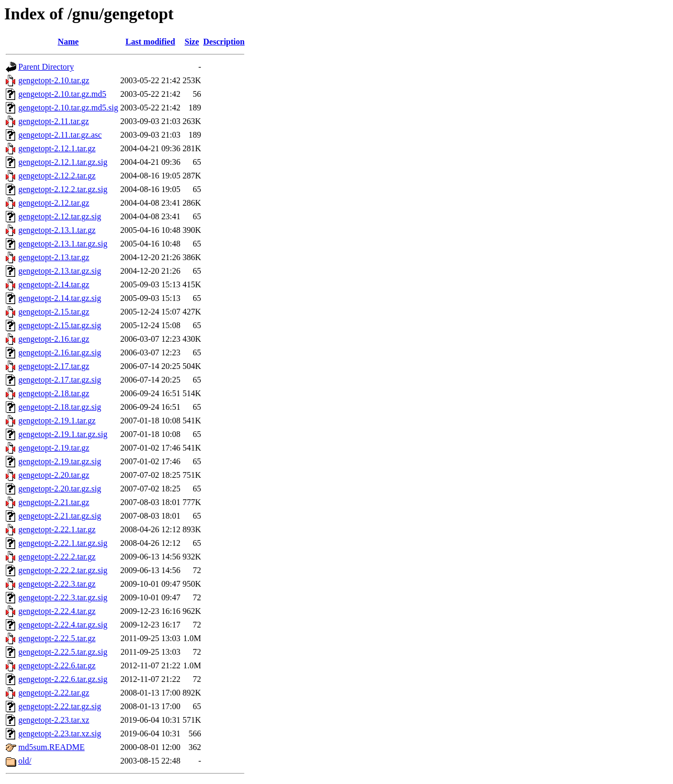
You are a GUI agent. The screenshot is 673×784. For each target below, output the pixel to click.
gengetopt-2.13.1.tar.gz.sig (63, 244)
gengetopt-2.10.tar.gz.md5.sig (68, 108)
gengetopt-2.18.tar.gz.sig (60, 407)
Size (192, 42)
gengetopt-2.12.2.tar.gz (57, 176)
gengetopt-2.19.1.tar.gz (57, 421)
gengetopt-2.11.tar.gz (54, 121)
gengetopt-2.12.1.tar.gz (57, 148)
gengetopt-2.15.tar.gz (54, 312)
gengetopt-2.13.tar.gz (54, 257)
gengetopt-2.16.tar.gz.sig (60, 352)
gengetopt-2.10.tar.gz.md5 (62, 94)
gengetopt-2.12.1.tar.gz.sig (63, 162)
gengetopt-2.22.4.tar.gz (57, 611)
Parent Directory (46, 67)
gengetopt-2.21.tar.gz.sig (60, 516)
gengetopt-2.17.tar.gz (54, 366)
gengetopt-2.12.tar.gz (54, 203)
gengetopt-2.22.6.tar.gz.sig (63, 679)
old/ (25, 761)
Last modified (150, 42)
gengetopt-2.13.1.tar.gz (57, 230)
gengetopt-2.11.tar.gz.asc (60, 135)
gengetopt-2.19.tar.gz (54, 448)
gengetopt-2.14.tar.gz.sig (60, 298)
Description (224, 42)
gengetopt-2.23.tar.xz (54, 720)
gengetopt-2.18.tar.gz (54, 393)
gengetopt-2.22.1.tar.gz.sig (63, 543)
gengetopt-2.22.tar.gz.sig (60, 706)
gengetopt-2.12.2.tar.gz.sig (63, 189)
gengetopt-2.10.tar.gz (54, 80)
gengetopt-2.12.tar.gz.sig (60, 216)
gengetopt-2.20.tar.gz (54, 475)
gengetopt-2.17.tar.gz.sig (60, 380)
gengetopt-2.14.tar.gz (54, 284)
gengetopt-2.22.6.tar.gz (57, 665)
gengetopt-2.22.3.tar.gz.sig (63, 597)
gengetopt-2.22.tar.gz (54, 693)
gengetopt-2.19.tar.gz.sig (60, 461)
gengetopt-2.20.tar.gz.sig (60, 489)
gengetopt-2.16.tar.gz (54, 339)
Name (68, 42)
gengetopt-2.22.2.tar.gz (57, 557)
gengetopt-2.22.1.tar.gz (57, 529)
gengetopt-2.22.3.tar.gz (57, 584)
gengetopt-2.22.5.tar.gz (57, 638)
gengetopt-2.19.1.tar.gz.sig (63, 434)
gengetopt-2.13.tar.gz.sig (60, 271)
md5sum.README (52, 747)
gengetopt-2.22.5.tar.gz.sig (63, 652)
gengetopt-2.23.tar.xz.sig (60, 733)
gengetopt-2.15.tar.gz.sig (60, 325)
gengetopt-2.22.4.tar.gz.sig (63, 625)
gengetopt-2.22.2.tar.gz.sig (63, 570)
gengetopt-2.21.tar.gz (54, 502)
